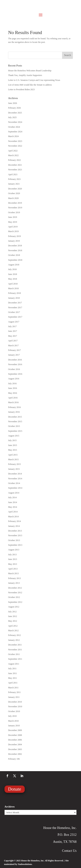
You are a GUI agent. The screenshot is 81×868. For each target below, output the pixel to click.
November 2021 (15, 170)
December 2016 (15, 360)
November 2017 (15, 308)
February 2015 (14, 464)
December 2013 (15, 531)
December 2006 (15, 740)
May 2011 (13, 678)
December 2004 (15, 744)
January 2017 (14, 355)
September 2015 (15, 431)
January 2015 (14, 469)
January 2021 (14, 184)
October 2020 (14, 193)
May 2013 (13, 564)
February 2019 (14, 236)
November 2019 (15, 208)
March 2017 (13, 346)
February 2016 (14, 407)
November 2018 (15, 250)
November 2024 (15, 122)
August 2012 (14, 607)
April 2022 (13, 151)
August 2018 (14, 265)
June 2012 (13, 616)
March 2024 (13, 136)
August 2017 (14, 322)
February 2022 (14, 160)
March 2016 (13, 402)
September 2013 (15, 545)
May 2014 (13, 507)
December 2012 (15, 588)
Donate (15, 789)
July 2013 (12, 555)
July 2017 (12, 326)
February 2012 (14, 635)
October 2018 (14, 255)
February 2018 (14, 293)
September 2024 (15, 132)
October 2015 (14, 426)
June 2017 (13, 331)
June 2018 (13, 274)
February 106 (14, 759)
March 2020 (13, 198)
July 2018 (12, 269)
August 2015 (14, 436)
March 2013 (13, 573)
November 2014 (15, 479)
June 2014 (13, 502)
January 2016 (14, 412)
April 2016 (13, 398)
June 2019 (13, 217)
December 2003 (15, 749)
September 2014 (15, 488)
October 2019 (14, 212)
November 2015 (15, 421)
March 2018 (13, 288)
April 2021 (13, 174)
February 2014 (14, 521)
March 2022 (13, 155)
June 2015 (13, 445)
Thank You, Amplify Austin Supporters (25, 75)
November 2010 (15, 706)
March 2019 (13, 231)
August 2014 (14, 493)
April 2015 (13, 455)
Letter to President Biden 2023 (21, 89)
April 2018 (13, 284)
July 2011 (12, 669)
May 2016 (13, 393)
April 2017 (13, 341)
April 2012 (13, 626)
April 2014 (13, 512)
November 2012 (15, 593)
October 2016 (14, 369)
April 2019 (13, 227)
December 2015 (15, 417)
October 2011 (14, 654)
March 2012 (13, 631)
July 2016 (12, 383)
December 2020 (15, 189)
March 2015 (13, 459)
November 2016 (15, 364)
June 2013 (13, 559)
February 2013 (14, 578)
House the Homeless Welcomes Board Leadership (30, 71)
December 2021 (15, 165)
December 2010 (15, 702)
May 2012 (13, 621)
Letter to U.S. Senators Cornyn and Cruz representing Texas (34, 80)
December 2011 (15, 645)
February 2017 (14, 350)
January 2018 (14, 298)
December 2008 (15, 735)
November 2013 (15, 535)
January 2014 (14, 526)
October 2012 (14, 597)
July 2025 (12, 117)
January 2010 (14, 726)
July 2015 (12, 440)
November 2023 (15, 141)
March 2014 (13, 517)
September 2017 (15, 317)
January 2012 (14, 640)
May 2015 (13, 450)
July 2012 (12, 612)
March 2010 (13, 721)
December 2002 (15, 754)
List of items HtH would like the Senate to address (30, 85)
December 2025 (15, 113)
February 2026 (14, 108)
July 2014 (12, 497)
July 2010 (12, 716)
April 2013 (13, 569)
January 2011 (14, 697)
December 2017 (15, 303)
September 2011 (15, 659)
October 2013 (14, 540)
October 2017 (14, 312)
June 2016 (13, 388)
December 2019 (15, 203)
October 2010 (14, 711)
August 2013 (14, 550)
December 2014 (15, 474)
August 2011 (14, 664)
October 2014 (14, 483)
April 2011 (13, 683)
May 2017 (13, 336)
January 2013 (14, 583)
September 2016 (15, 374)
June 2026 (13, 103)
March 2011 (13, 688)
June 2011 (13, 673)
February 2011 (14, 692)
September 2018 (15, 260)
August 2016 (14, 379)
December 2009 (15, 730)
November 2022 (15, 146)
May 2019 (13, 222)
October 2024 (14, 127)
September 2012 (15, 602)
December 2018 (15, 246)
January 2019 (14, 241)
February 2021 (14, 179)
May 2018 (13, 279)
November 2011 (15, 650)
